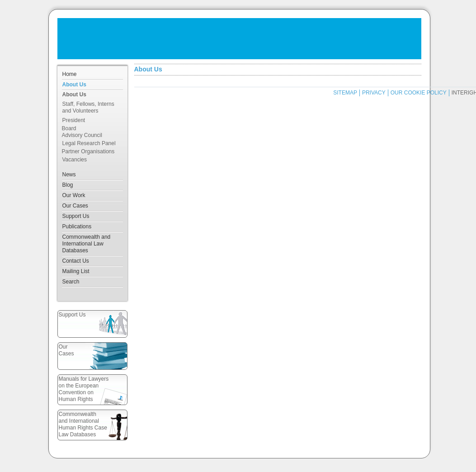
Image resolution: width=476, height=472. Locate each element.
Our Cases (75, 206)
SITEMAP (345, 93)
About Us (74, 85)
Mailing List (76, 271)
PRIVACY (374, 93)
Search (71, 282)
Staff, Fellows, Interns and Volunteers (88, 107)
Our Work (74, 195)
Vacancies (75, 160)
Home (70, 74)
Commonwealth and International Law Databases (87, 244)
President (74, 120)
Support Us (76, 216)
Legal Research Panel (89, 143)
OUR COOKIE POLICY (419, 93)
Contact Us (76, 261)
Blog (68, 185)
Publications (77, 227)
